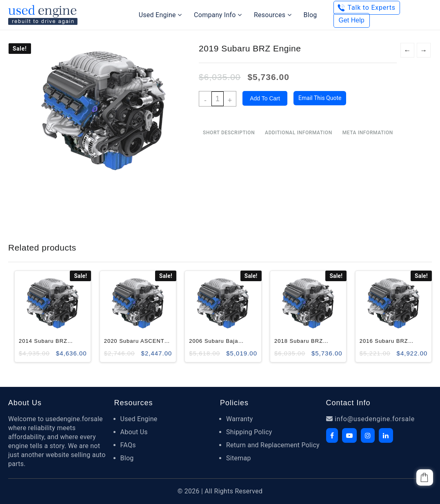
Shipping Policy (249, 432)
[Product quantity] (218, 99)
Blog (310, 15)
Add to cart (265, 98)
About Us (134, 432)
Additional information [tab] (299, 133)
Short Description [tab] (229, 133)
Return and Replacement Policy (273, 445)
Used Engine (160, 15)
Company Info (218, 15)
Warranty (240, 419)
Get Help (352, 20)
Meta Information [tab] (368, 133)
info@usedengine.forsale (371, 419)
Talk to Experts (372, 8)
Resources (273, 15)
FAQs (128, 445)
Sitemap (239, 458)
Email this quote (320, 98)
